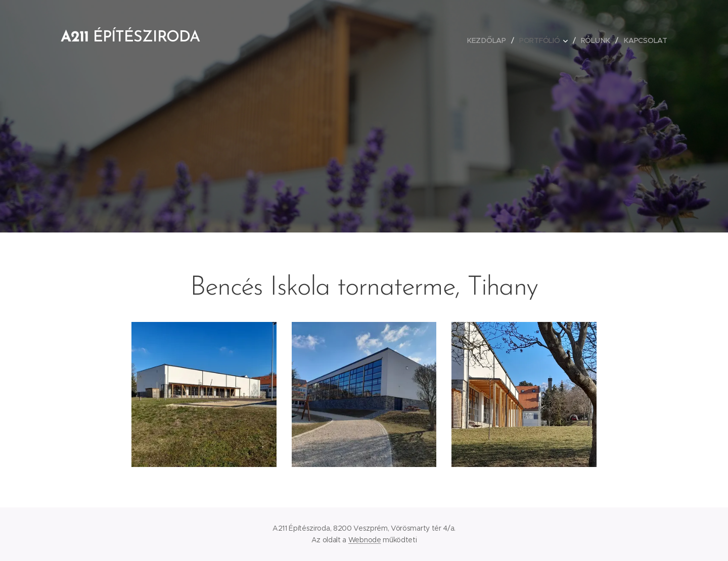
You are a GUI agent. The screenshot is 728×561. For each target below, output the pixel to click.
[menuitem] (488, 40)
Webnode (365, 540)
